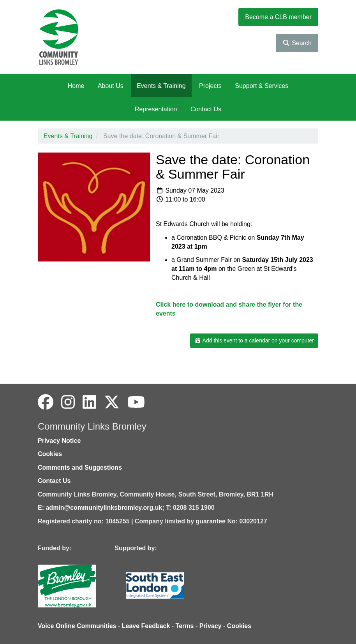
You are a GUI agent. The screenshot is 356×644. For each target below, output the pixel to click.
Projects (210, 86)
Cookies (50, 454)
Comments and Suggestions (80, 468)
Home (76, 86)
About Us (111, 86)
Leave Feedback (146, 626)
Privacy (211, 626)
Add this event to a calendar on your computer (254, 340)
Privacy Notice (59, 441)
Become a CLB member (278, 17)
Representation (156, 109)
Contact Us (206, 109)
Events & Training (161, 86)
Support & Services (262, 86)
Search (297, 43)
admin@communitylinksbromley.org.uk (104, 508)
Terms (185, 626)
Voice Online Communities (77, 626)
